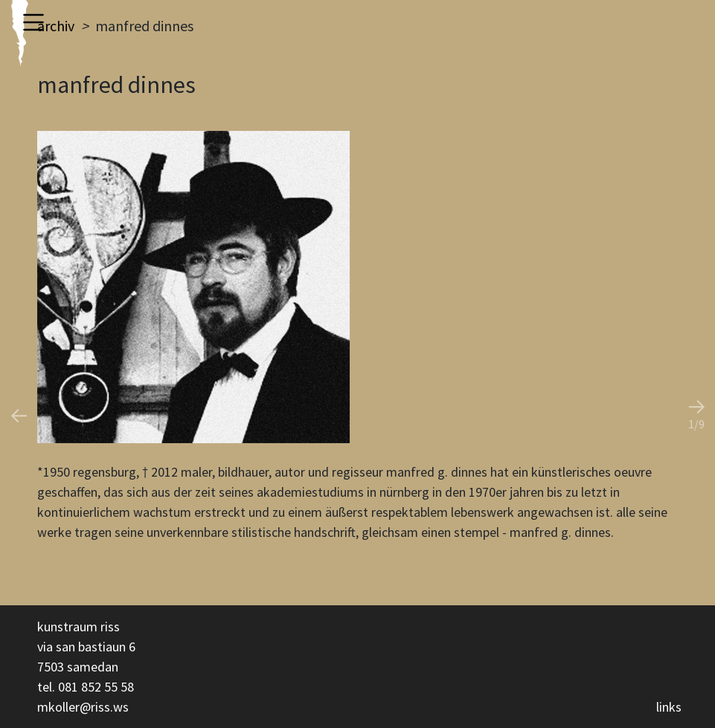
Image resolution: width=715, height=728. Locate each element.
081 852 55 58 (96, 687)
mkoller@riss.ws (83, 707)
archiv (56, 26)
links (669, 707)
